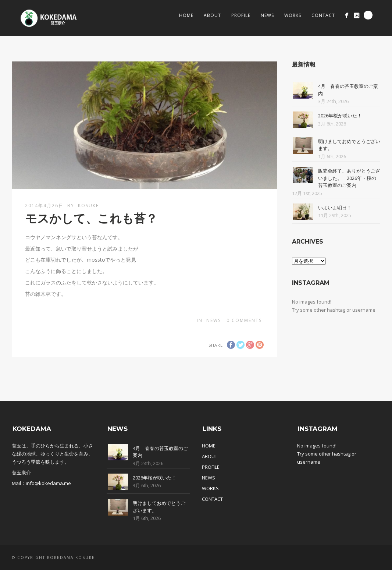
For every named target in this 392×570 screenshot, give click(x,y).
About (212, 15)
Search (368, 15)
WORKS (210, 488)
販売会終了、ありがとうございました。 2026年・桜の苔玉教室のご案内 (349, 178)
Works (293, 15)
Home (186, 15)
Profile (241, 15)
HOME (209, 446)
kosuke (88, 206)
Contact (323, 15)
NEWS (209, 478)
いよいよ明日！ (335, 208)
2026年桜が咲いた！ (340, 116)
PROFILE (211, 467)
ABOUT (210, 456)
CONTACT (212, 499)
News (267, 15)
